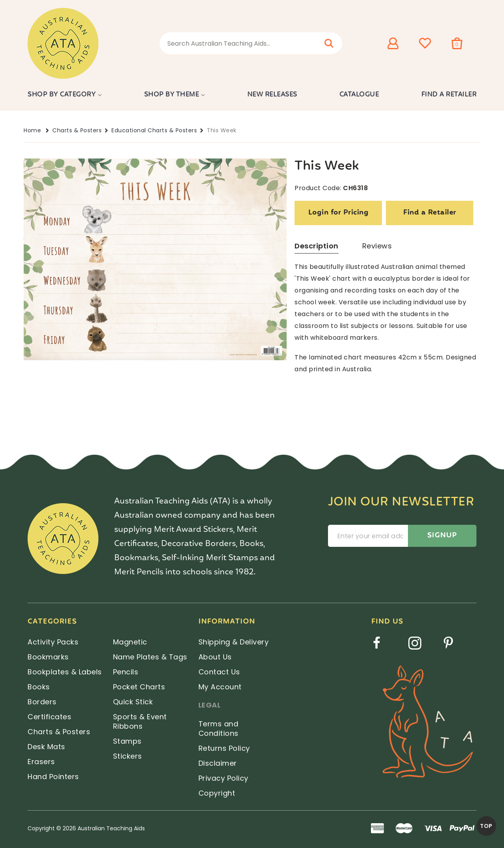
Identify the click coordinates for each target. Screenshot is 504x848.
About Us (215, 657)
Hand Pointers (53, 777)
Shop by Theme (172, 95)
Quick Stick (133, 702)
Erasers (41, 762)
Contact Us (219, 672)
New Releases (272, 95)
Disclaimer (218, 763)
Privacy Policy (223, 778)
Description (317, 246)
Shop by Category (62, 95)
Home (32, 130)
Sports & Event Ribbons (140, 721)
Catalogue (359, 95)
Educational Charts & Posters (154, 130)
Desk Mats (46, 747)
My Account (220, 687)
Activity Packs (53, 642)
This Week (222, 130)
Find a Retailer (449, 95)
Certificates (49, 717)
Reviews (377, 246)
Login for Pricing (339, 213)
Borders (42, 702)
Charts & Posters (77, 130)
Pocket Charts (139, 687)
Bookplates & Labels (65, 672)
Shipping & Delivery (234, 642)
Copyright (217, 793)
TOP (486, 826)
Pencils (126, 672)
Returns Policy (224, 748)
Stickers (128, 756)
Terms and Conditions (219, 729)
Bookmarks (48, 657)
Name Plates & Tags (150, 657)
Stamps (127, 741)
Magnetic (130, 642)
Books (39, 687)
